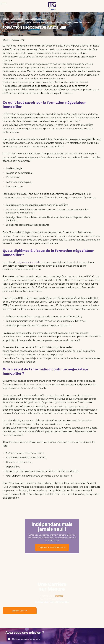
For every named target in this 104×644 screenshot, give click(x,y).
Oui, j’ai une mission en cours (26, 639)
